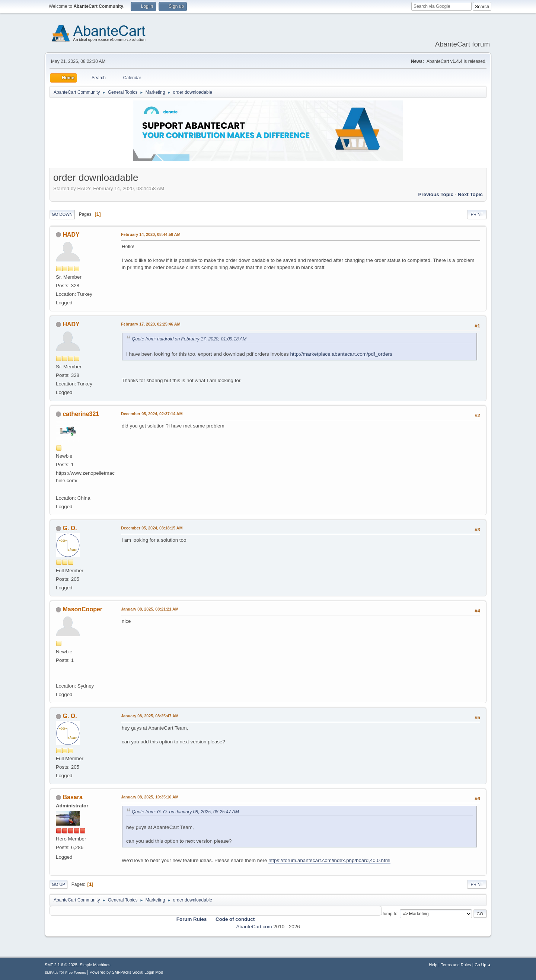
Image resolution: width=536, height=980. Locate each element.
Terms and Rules (456, 965)
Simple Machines (95, 965)
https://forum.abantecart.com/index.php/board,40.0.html (329, 860)
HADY (71, 235)
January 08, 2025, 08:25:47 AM (150, 716)
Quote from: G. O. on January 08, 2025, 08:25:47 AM (185, 812)
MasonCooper (82, 609)
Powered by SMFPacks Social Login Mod (127, 972)
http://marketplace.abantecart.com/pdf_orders (341, 354)
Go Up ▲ (483, 965)
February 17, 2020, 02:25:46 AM (151, 324)
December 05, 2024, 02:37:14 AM (152, 414)
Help (433, 965)
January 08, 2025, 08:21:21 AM (150, 609)
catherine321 (81, 414)
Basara (72, 797)
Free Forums (76, 972)
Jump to (390, 913)
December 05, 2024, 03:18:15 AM (152, 528)
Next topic (470, 194)
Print (477, 214)
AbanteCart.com (254, 927)
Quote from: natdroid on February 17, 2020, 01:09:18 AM (189, 339)
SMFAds (52, 972)
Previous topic (436, 194)
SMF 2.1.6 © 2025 (61, 965)
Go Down (62, 214)
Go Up (58, 884)
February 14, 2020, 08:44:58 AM (151, 234)
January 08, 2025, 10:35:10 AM (150, 797)
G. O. (70, 528)
